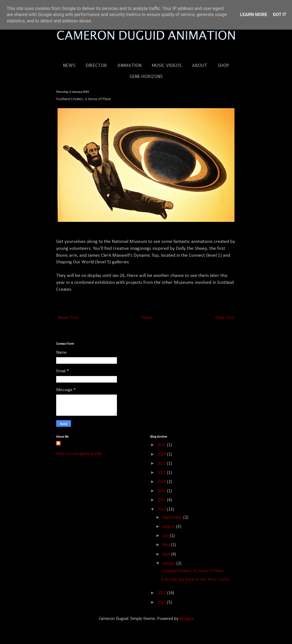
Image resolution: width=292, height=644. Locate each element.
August (169, 527)
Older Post (225, 318)
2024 (162, 455)
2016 (162, 491)
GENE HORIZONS (146, 76)
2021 (162, 473)
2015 (162, 500)
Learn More (254, 15)
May (167, 545)
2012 (162, 603)
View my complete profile (79, 454)
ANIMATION (129, 65)
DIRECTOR (96, 65)
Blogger (186, 619)
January (169, 563)
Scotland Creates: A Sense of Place (192, 571)
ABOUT (200, 65)
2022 (162, 464)
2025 (162, 445)
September (173, 518)
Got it (279, 15)
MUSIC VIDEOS (167, 65)
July (166, 536)
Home (147, 318)
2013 (162, 593)
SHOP (223, 65)
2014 (162, 510)
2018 (162, 482)
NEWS (69, 65)
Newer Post (68, 318)
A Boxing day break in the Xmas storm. (196, 580)
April (167, 554)
